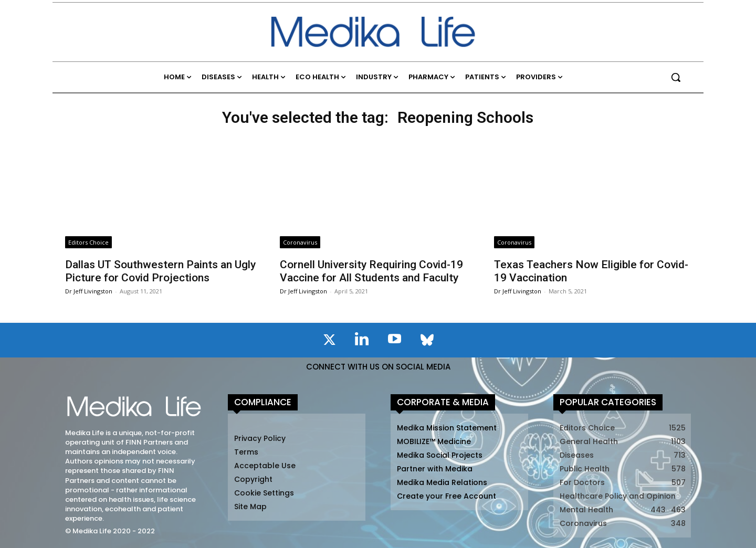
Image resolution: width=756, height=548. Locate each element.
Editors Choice (88, 242)
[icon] (329, 342)
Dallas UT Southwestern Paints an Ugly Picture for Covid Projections (160, 271)
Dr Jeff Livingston (89, 291)
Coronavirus (300, 242)
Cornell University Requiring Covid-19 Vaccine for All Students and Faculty (371, 271)
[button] (676, 77)
